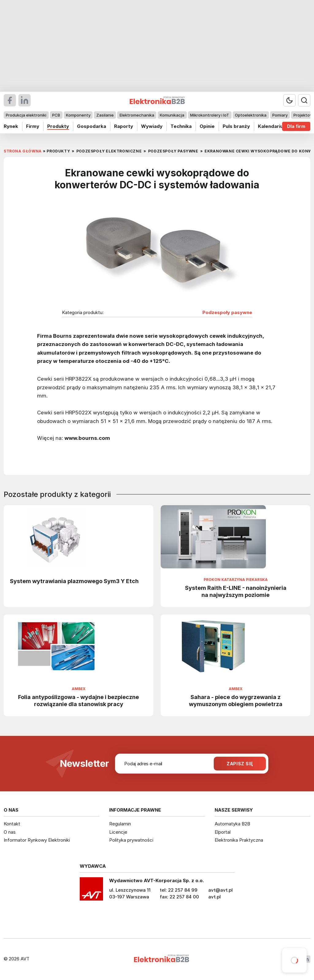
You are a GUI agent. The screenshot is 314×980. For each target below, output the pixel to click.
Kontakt (12, 824)
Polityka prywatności (131, 840)
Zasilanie (105, 115)
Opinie (207, 126)
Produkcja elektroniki (26, 115)
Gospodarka (92, 126)
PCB (56, 115)
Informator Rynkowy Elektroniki (37, 840)
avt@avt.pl (220, 890)
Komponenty (78, 115)
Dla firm (296, 126)
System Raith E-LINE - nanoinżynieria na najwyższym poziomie (236, 591)
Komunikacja (172, 115)
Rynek (11, 126)
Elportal (223, 832)
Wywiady (152, 126)
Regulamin (120, 824)
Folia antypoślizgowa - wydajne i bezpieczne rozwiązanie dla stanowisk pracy (78, 700)
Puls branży (236, 126)
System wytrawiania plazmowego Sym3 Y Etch (74, 581)
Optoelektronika (251, 115)
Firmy (33, 126)
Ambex (79, 689)
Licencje (118, 832)
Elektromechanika (137, 115)
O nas (10, 832)
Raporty (124, 126)
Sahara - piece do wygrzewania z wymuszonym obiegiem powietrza (236, 700)
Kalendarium (273, 126)
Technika (181, 126)
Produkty (58, 126)
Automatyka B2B (232, 824)
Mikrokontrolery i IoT (210, 115)
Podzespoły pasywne (227, 313)
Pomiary (280, 115)
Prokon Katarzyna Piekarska (236, 580)
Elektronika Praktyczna (239, 840)
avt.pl (214, 897)
